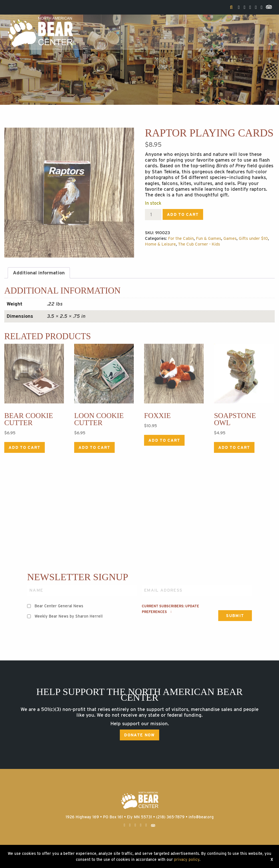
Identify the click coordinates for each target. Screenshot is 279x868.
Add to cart (183, 214)
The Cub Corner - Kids (199, 244)
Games (230, 238)
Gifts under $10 (253, 238)
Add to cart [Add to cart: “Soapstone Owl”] (234, 447)
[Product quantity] (153, 215)
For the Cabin (181, 238)
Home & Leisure (160, 244)
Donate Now (139, 735)
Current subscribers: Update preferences (170, 609)
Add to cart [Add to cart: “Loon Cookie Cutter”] (94, 447)
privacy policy (187, 859)
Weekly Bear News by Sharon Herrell (69, 616)
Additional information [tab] (39, 273)
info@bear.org (201, 817)
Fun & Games (209, 238)
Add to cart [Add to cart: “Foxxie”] (164, 440)
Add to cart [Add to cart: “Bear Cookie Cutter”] (25, 447)
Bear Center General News (59, 606)
